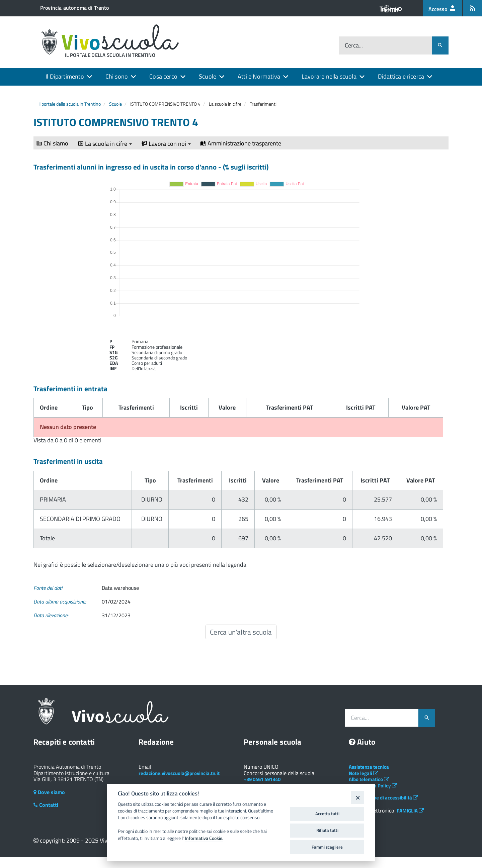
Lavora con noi (166, 144)
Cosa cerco (163, 76)
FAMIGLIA (410, 811)
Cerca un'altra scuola (241, 632)
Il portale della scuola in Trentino (70, 104)
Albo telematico (369, 779)
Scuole (208, 76)
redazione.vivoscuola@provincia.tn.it (179, 773)
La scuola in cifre (105, 144)
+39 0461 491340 (262, 779)
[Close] (358, 797)
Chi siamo (52, 143)
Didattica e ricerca (401, 76)
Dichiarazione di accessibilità (383, 798)
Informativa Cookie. (204, 838)
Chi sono (117, 76)
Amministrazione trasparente (241, 143)
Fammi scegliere (327, 847)
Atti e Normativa (259, 76)
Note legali (364, 773)
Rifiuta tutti (327, 830)
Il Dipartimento (65, 76)
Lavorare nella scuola (329, 76)
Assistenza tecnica (369, 767)
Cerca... (354, 46)
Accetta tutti (327, 813)
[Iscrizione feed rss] (473, 8)
